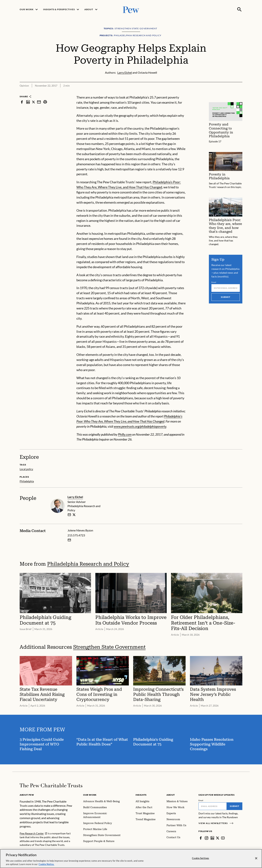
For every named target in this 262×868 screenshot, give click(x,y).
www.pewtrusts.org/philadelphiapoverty (140, 426)
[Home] (51, 785)
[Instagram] (207, 838)
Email (214, 282)
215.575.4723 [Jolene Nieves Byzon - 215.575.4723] (76, 535)
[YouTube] (223, 838)
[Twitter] (218, 838)
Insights (141, 795)
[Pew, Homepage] (131, 9)
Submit (226, 297)
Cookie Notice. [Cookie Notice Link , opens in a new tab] (46, 865)
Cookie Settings (201, 859)
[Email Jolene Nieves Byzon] (69, 540)
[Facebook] (201, 838)
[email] (69, 515)
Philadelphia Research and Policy (88, 564)
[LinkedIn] (212, 838)
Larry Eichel (75, 497)
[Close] (256, 859)
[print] (45, 102)
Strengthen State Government (109, 647)
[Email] (226, 288)
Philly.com (125, 434)
